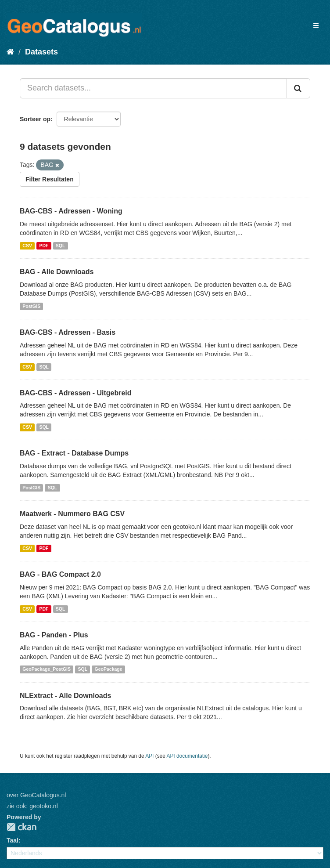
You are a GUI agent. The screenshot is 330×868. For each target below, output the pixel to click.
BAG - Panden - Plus (54, 635)
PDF (44, 246)
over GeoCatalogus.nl (36, 795)
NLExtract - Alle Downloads (65, 696)
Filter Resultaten (50, 179)
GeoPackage (109, 669)
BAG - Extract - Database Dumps (74, 453)
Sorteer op (35, 119)
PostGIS (31, 306)
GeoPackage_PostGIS (47, 669)
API (149, 756)
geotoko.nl (44, 806)
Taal (13, 840)
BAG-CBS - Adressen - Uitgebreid (76, 393)
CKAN (22, 827)
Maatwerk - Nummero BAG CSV (72, 514)
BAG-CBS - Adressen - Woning (71, 211)
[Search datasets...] (153, 88)
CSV (27, 246)
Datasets (41, 52)
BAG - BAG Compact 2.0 (60, 574)
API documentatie (187, 756)
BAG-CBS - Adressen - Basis (68, 332)
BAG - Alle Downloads (57, 272)
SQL (61, 246)
